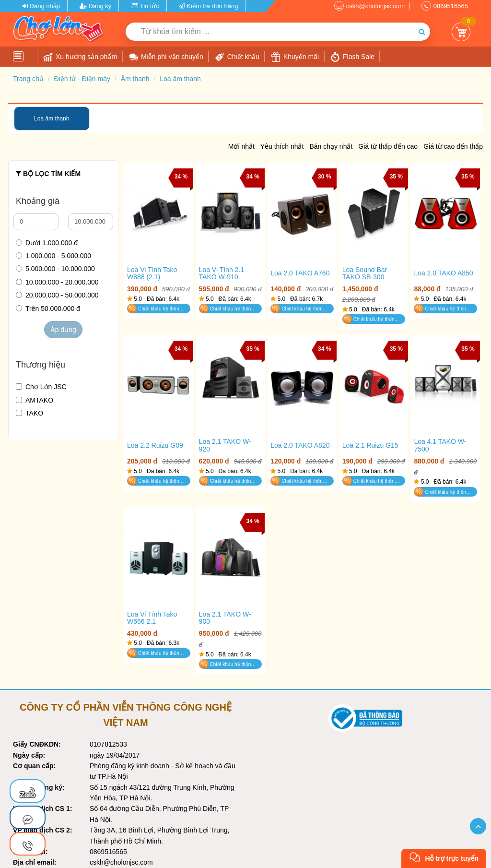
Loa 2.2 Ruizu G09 (155, 446)
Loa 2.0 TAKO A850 (443, 273)
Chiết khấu (237, 57)
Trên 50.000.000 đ (48, 309)
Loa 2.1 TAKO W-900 (225, 618)
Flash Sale (352, 57)
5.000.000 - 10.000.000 (55, 269)
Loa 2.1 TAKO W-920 (225, 445)
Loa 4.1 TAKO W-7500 (440, 445)
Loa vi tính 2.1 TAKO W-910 (222, 273)
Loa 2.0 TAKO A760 (300, 273)
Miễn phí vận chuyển (166, 57)
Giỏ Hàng (461, 32)
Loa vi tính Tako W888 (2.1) (152, 273)
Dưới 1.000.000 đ (47, 243)
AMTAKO (35, 400)
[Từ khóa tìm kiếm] (269, 32)
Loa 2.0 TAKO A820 (300, 446)
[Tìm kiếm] (422, 32)
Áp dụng (63, 330)
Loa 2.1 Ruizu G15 (370, 446)
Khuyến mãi (295, 57)
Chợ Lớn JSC (41, 387)
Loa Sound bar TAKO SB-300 (365, 273)
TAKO (29, 413)
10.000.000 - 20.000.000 (57, 282)
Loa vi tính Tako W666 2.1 (152, 618)
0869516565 (451, 6)
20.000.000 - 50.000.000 (57, 295)
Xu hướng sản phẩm (80, 57)
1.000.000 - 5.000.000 (53, 256)
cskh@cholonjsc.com (375, 6)
